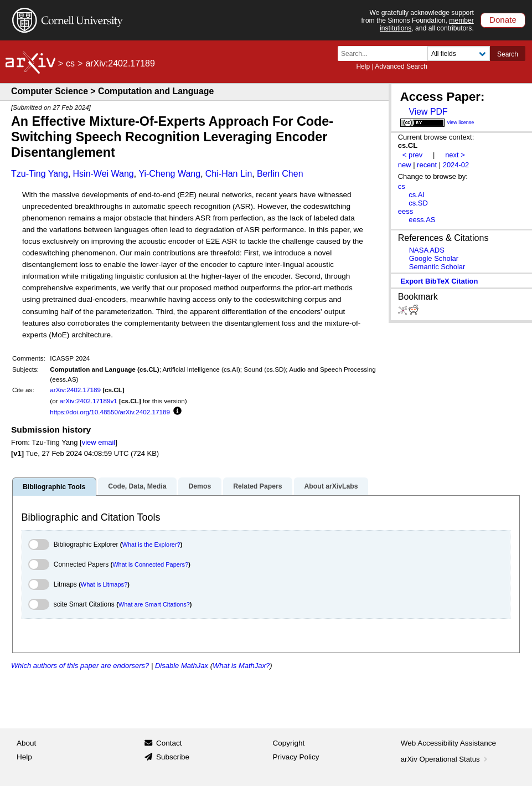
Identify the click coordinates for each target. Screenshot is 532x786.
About (26, 743)
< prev (412, 155)
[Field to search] (459, 53)
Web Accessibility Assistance (448, 743)
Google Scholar (434, 258)
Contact (169, 743)
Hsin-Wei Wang (104, 174)
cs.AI (417, 195)
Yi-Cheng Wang (169, 174)
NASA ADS (427, 250)
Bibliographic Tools (54, 487)
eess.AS (422, 220)
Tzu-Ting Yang (40, 174)
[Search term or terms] (386, 53)
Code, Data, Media (137, 486)
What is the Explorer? (151, 544)
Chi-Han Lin (229, 174)
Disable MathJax (182, 666)
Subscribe (173, 757)
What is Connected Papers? (150, 564)
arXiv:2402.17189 (75, 390)
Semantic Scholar (437, 267)
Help (363, 66)
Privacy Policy (296, 757)
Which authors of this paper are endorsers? (80, 666)
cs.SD (418, 203)
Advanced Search (401, 66)
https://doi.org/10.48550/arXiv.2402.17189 (110, 412)
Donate (503, 20)
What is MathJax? (241, 666)
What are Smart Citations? (154, 604)
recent (427, 165)
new (405, 165)
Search (508, 54)
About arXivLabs (331, 486)
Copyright (289, 743)
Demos (200, 486)
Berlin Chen (280, 174)
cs (70, 63)
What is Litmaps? (104, 584)
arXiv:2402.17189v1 (89, 401)
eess (406, 211)
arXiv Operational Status (445, 759)
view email (99, 442)
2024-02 (456, 165)
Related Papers (257, 486)
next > (455, 155)
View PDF (428, 112)
